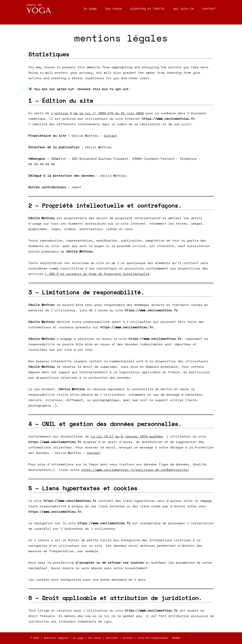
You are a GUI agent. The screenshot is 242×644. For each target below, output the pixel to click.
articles (112, 638)
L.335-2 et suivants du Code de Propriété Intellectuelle (97, 274)
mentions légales (56, 638)
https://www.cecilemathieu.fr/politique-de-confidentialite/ (135, 470)
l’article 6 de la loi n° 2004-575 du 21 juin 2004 (97, 113)
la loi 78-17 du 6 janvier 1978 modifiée (127, 437)
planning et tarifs (147, 9)
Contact (111, 136)
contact (209, 9)
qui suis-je (183, 9)
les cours (113, 9)
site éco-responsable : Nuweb (159, 638)
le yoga (90, 9)
